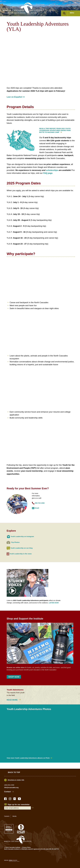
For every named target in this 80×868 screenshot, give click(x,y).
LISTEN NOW (54, 603)
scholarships (52, 170)
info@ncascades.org (11, 788)
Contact (7, 792)
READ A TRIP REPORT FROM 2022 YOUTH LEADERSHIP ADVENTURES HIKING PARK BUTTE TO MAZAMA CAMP (55, 130)
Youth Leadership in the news (21, 554)
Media (14, 816)
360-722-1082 (40, 503)
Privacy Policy (26, 847)
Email (37, 508)
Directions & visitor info (16, 780)
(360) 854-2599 (9, 785)
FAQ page (48, 173)
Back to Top (14, 772)
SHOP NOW (14, 677)
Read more (14, 700)
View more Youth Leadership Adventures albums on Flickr (28, 758)
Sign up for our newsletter (19, 805)
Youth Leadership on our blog (21, 548)
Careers (7, 816)
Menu (72, 13)
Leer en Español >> (16, 97)
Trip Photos (15, 542)
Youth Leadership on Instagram (22, 536)
